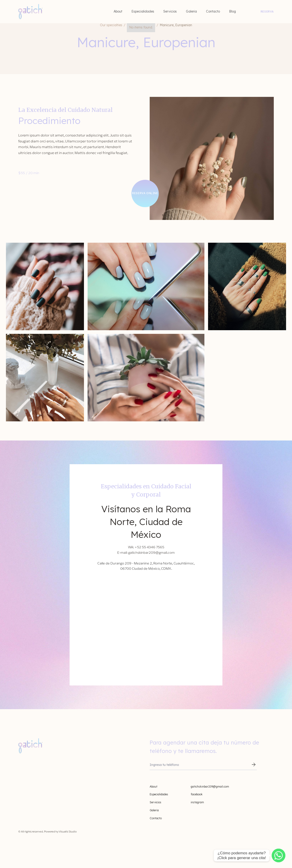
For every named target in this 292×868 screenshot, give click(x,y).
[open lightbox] (45, 286)
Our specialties (111, 25)
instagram (197, 802)
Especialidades (143, 11)
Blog (232, 11)
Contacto (213, 11)
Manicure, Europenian (176, 25)
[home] (30, 12)
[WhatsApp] (279, 855)
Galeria (191, 11)
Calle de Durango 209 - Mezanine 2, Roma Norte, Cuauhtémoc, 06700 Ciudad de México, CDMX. (146, 566)
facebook (197, 794)
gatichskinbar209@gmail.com (210, 787)
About (118, 11)
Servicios (170, 11)
